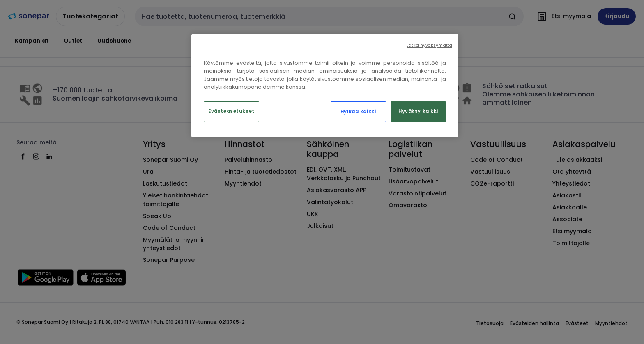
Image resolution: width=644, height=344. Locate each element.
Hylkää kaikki (358, 112)
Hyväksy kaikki (418, 111)
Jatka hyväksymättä (429, 45)
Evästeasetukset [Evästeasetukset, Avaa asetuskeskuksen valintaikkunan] (231, 111)
